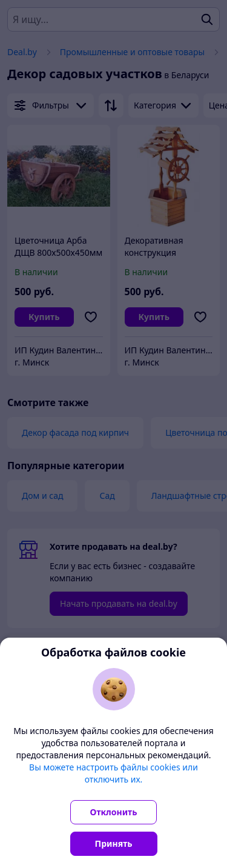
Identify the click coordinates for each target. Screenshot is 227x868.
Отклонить (114, 812)
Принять (114, 843)
